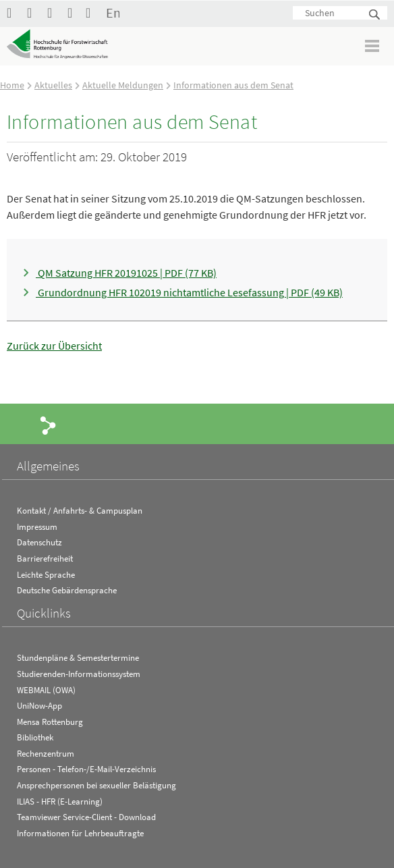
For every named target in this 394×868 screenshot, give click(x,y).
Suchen (375, 15)
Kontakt (92, 12)
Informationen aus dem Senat (233, 85)
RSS (74, 12)
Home (12, 85)
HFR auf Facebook (13, 12)
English (113, 12)
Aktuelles (53, 85)
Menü (373, 46)
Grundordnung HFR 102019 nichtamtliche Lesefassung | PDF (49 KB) (189, 292)
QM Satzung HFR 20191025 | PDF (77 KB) (126, 273)
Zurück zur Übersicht (54, 346)
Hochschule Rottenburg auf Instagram (54, 12)
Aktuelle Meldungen (123, 85)
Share (49, 425)
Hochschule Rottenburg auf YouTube (34, 12)
